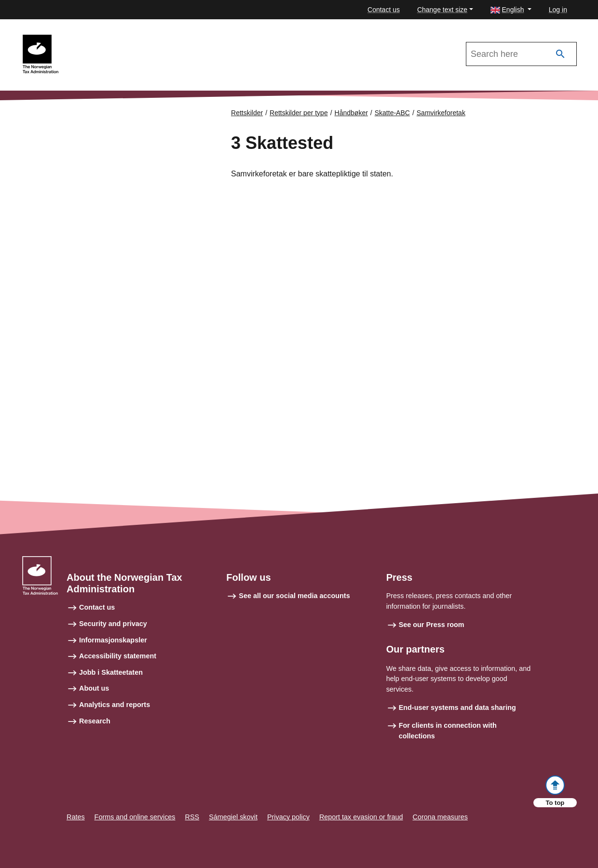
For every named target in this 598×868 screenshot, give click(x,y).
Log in (558, 10)
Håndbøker (351, 113)
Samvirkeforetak (441, 113)
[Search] (560, 54)
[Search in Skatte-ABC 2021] (521, 54)
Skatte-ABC (392, 113)
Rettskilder (247, 113)
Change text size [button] (442, 10)
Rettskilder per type (299, 113)
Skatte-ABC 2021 (95, 39)
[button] (511, 10)
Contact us (384, 10)
